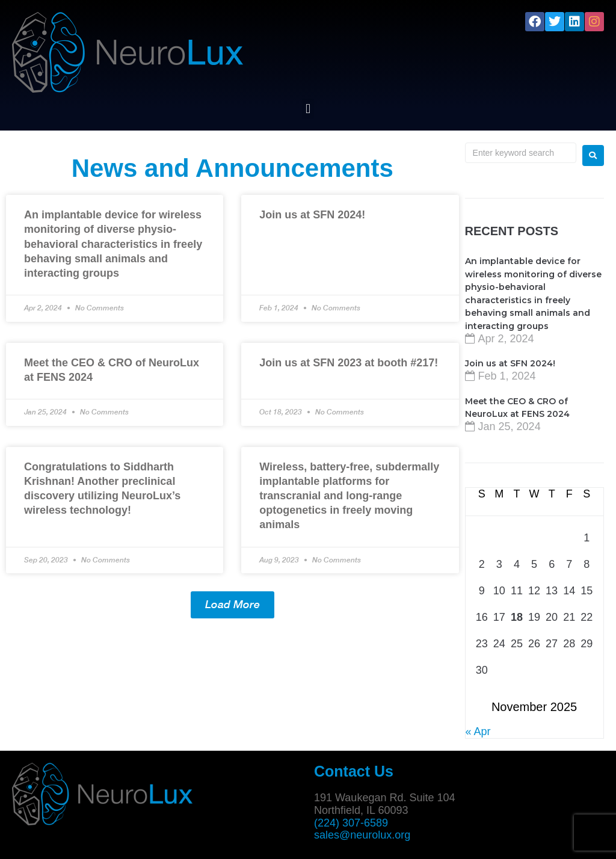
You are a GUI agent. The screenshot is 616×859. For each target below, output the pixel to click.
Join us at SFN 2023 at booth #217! (349, 363)
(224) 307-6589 (351, 823)
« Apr (478, 731)
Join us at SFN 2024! (312, 215)
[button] (308, 109)
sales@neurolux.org (362, 835)
